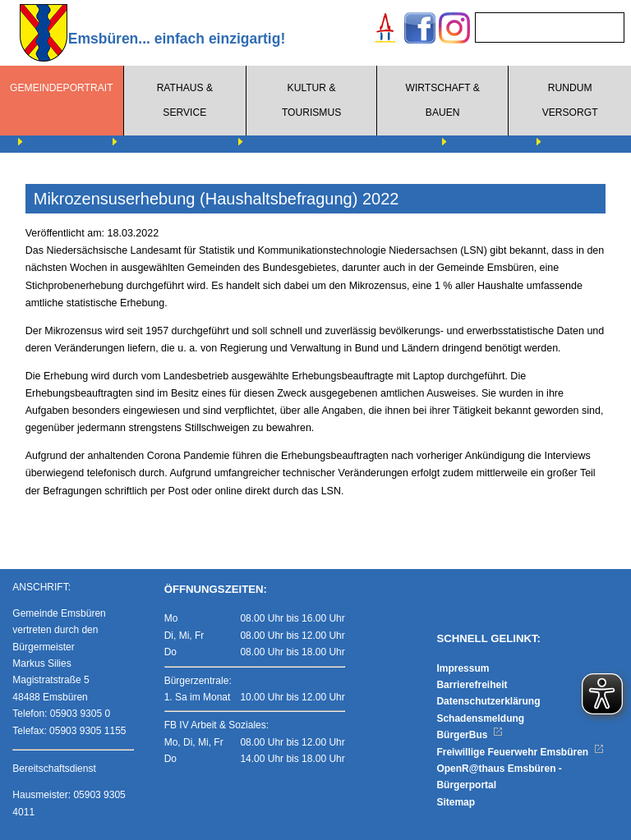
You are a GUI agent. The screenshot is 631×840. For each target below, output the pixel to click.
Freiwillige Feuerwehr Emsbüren (520, 752)
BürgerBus (470, 735)
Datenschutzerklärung (488, 701)
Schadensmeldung (480, 718)
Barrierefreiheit (472, 685)
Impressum (463, 668)
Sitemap (456, 802)
